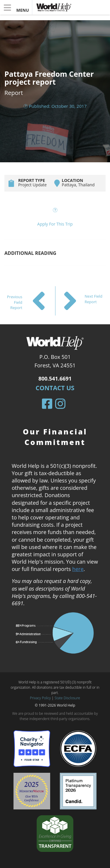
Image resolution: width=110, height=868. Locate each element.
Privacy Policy (40, 698)
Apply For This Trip (55, 224)
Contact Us (55, 388)
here (78, 569)
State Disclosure (67, 698)
